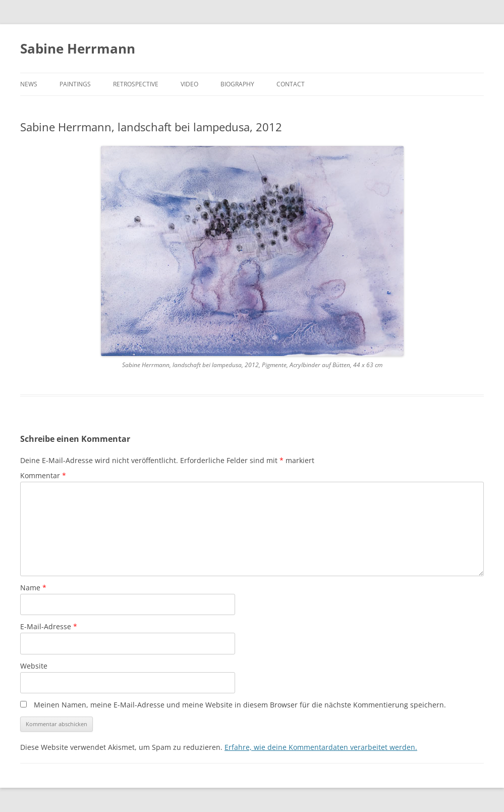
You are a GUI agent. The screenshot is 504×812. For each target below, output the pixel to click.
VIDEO (189, 84)
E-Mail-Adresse (49, 626)
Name (33, 588)
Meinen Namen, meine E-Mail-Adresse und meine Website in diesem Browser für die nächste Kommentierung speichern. (240, 705)
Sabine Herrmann (78, 48)
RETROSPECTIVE (136, 84)
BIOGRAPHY (237, 84)
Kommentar (43, 475)
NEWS (29, 84)
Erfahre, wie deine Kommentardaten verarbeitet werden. (321, 747)
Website (34, 666)
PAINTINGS (75, 84)
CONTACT (291, 84)
